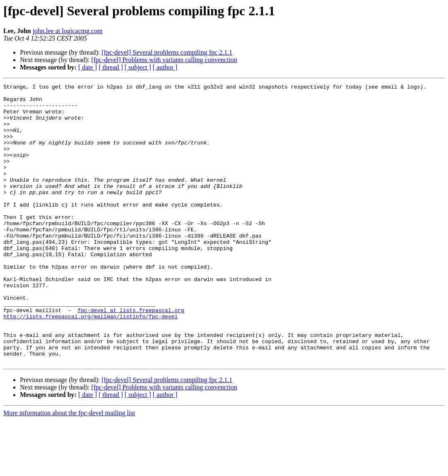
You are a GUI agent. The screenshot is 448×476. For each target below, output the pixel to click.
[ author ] (165, 67)
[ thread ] (111, 67)
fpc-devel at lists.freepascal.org (131, 356)
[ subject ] (138, 67)
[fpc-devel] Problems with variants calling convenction (164, 60)
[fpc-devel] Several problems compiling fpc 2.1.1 (167, 52)
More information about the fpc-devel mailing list (69, 469)
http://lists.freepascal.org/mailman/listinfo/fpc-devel (90, 363)
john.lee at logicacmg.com (68, 31)
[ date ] (88, 67)
